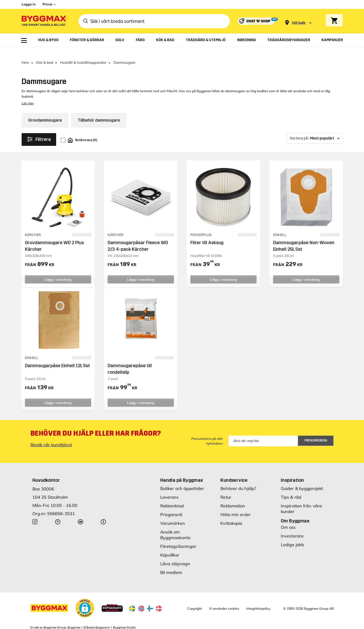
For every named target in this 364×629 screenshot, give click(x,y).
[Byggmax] (44, 21)
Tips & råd (291, 488)
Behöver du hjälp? (238, 479)
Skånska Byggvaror (97, 618)
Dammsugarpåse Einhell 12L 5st (57, 356)
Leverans (170, 488)
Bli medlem (171, 563)
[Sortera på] (314, 129)
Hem (25, 53)
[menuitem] (24, 40)
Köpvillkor (170, 546)
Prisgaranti (171, 505)
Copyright (195, 599)
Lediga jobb (292, 535)
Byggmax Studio (124, 618)
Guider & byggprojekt (302, 479)
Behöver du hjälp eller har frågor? (96, 424)
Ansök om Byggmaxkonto (175, 525)
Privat (47, 4)
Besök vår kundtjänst (51, 435)
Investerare (292, 527)
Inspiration (292, 471)
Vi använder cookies (224, 599)
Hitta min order (236, 505)
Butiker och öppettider (182, 479)
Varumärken (173, 514)
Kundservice (234, 471)
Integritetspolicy (258, 599)
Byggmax (74, 618)
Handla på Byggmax (182, 471)
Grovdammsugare (45, 111)
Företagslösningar (178, 537)
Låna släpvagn (175, 554)
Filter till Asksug (207, 233)
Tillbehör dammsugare (99, 111)
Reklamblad (172, 496)
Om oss (288, 518)
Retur (226, 488)
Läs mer (28, 94)
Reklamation (233, 496)
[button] (85, 599)
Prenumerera (316, 431)
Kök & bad (45, 53)
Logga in (29, 4)
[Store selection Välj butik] (298, 23)
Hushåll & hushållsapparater (83, 53)
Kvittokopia (231, 514)
